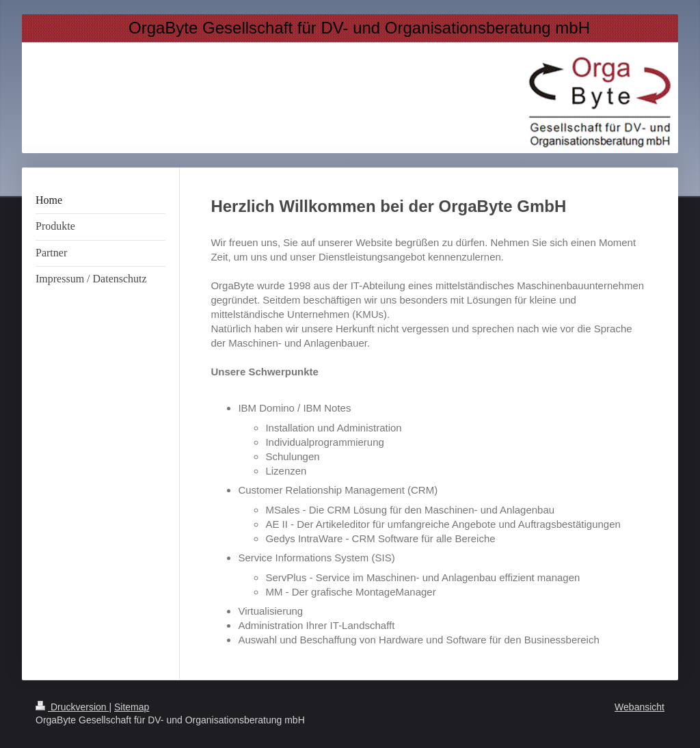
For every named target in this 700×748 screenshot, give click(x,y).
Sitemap (132, 707)
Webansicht (640, 707)
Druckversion (72, 707)
